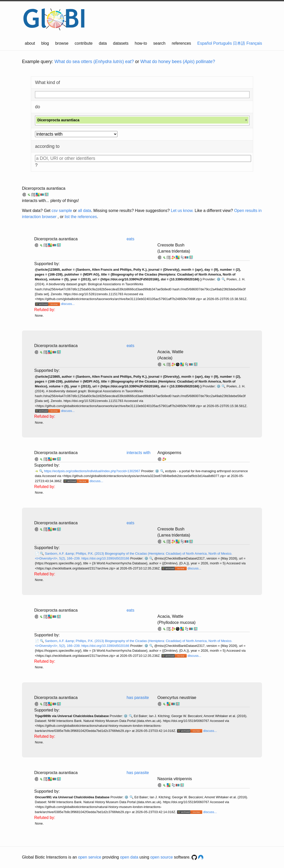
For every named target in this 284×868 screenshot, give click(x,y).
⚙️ (219, 279)
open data (129, 857)
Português (223, 43)
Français (254, 43)
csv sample (62, 211)
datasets (121, 43)
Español (205, 43)
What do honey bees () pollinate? (178, 62)
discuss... (68, 304)
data (103, 43)
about (30, 43)
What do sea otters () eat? (94, 62)
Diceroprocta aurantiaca (44, 188)
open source (162, 857)
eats (131, 239)
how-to (141, 43)
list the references (81, 217)
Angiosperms (169, 453)
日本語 (239, 43)
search (159, 43)
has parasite (138, 698)
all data (85, 211)
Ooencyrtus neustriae (177, 698)
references (181, 43)
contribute (84, 43)
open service (90, 857)
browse (62, 43)
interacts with (139, 453)
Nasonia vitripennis (175, 779)
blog (45, 43)
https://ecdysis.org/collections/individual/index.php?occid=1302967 (92, 471)
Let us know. (182, 211)
